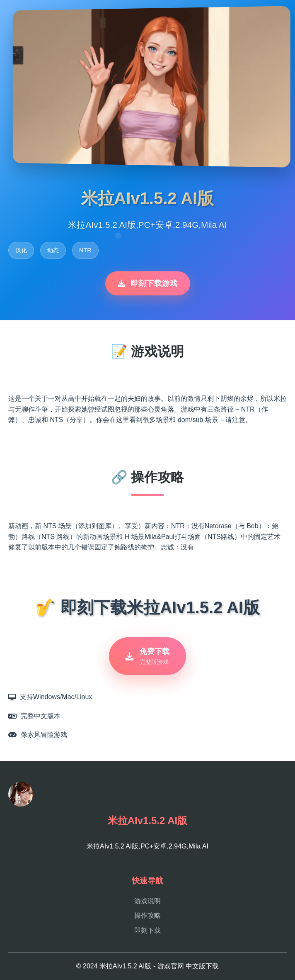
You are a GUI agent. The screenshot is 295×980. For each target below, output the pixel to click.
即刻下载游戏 (148, 283)
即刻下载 (147, 930)
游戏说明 (147, 901)
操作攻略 (147, 915)
